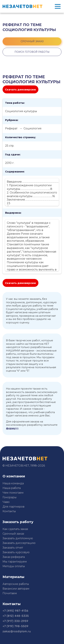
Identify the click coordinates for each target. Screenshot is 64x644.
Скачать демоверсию (20, 90)
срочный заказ (32, 41)
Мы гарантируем (15, 562)
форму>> (12, 428)
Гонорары (10, 497)
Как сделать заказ (15, 529)
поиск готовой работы (32, 52)
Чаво (6, 502)
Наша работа (12, 488)
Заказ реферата (14, 557)
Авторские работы (16, 584)
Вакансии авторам (16, 589)
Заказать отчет (13, 548)
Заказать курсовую (16, 552)
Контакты (9, 511)
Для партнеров (13, 507)
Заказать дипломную (18, 538)
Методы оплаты (14, 566)
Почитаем (10, 593)
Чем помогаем (13, 493)
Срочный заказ (13, 534)
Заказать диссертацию (19, 543)
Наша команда (13, 483)
